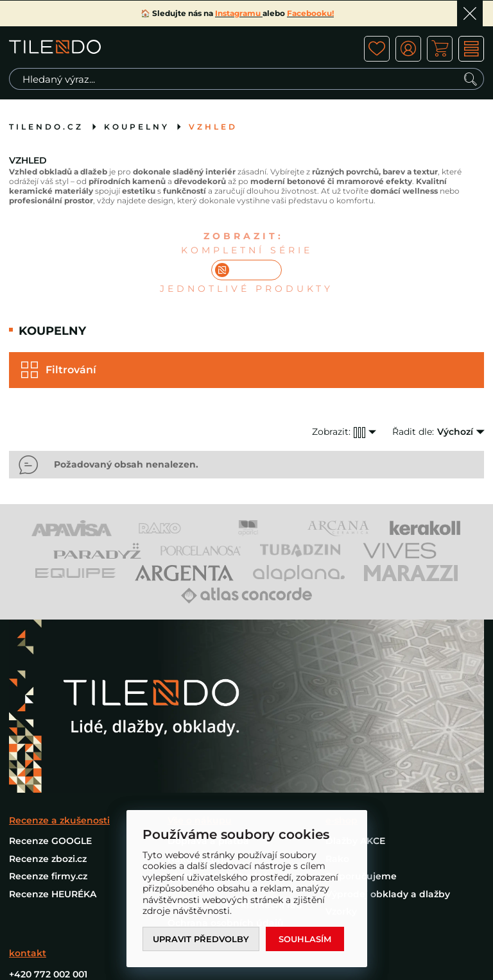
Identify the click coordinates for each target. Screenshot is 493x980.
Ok (470, 13)
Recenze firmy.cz (48, 876)
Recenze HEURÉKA (53, 894)
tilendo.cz (46, 127)
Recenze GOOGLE (50, 841)
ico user (408, 49)
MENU (471, 49)
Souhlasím (305, 939)
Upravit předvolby (201, 939)
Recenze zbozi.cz (48, 859)
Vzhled (213, 127)
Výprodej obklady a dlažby (388, 894)
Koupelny (137, 127)
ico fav (377, 49)
